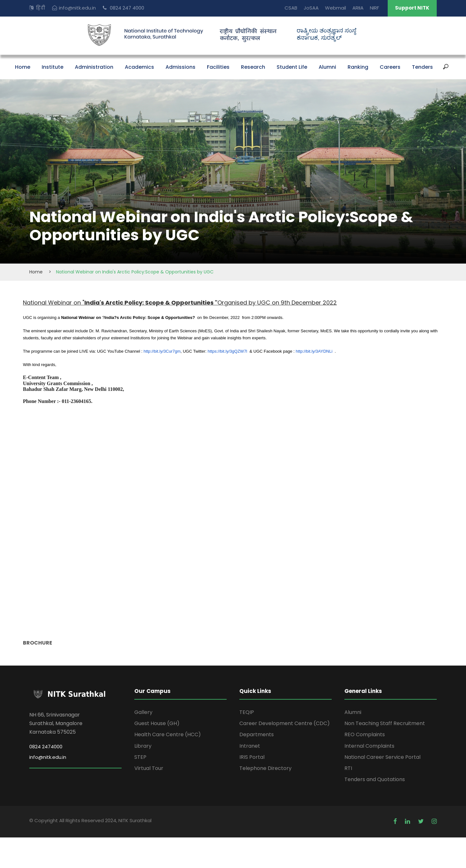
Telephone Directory (265, 768)
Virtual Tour (149, 768)
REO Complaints (365, 734)
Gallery (143, 712)
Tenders (422, 67)
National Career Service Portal (382, 757)
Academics (139, 67)
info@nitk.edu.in (77, 8)
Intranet (250, 746)
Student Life (292, 67)
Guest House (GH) (157, 723)
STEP (140, 757)
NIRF (374, 8)
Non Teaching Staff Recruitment (385, 723)
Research (253, 67)
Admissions (180, 67)
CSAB (291, 8)
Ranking (358, 67)
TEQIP (247, 712)
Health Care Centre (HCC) (168, 734)
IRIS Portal (252, 757)
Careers (390, 67)
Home (23, 67)
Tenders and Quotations (375, 779)
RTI (348, 768)
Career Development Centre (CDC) (285, 723)
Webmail (335, 8)
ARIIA (358, 8)
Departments (257, 734)
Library (143, 746)
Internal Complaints (369, 746)
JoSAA (311, 8)
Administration (94, 67)
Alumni (327, 67)
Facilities (218, 67)
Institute (53, 67)
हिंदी (41, 8)
